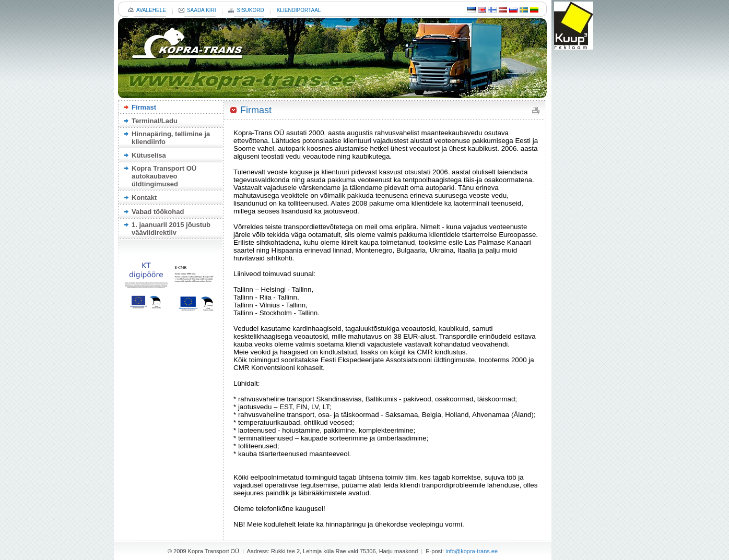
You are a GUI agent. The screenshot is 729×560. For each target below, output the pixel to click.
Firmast (144, 107)
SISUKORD (250, 10)
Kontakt (144, 198)
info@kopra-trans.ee (472, 551)
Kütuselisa (149, 155)
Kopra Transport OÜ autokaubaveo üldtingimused (164, 176)
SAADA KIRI (202, 10)
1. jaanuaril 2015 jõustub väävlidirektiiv (171, 229)
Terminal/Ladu (155, 121)
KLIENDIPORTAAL (299, 10)
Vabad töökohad (158, 212)
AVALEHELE (151, 10)
